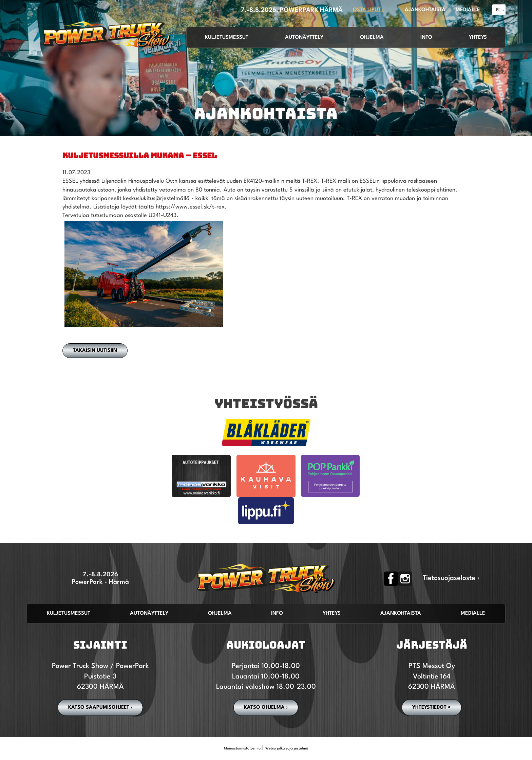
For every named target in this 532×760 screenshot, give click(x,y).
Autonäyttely (304, 38)
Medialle (473, 613)
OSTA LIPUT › (368, 10)
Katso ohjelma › (266, 707)
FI (498, 10)
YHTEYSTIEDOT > (432, 707)
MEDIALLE (468, 10)
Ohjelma (372, 38)
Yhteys (478, 38)
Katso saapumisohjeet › (100, 707)
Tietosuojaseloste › (451, 578)
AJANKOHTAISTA (425, 10)
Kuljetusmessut (227, 38)
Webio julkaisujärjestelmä (287, 749)
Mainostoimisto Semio (242, 749)
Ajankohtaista (401, 613)
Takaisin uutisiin (95, 350)
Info (426, 38)
